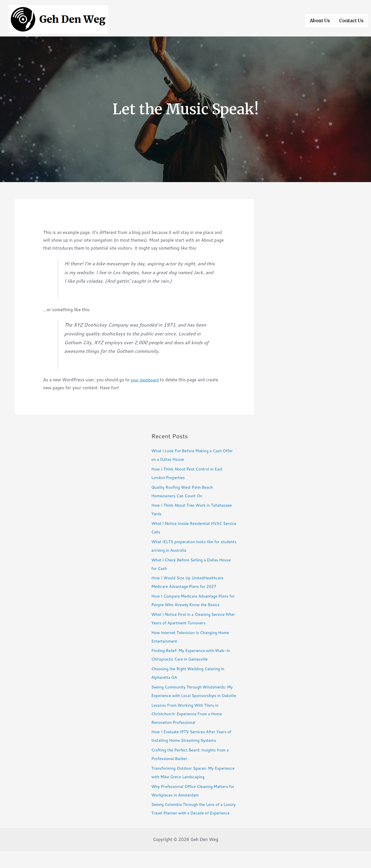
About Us (320, 20)
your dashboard (146, 380)
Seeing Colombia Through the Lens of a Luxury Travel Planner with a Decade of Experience (190, 821)
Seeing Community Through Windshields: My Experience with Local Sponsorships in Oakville (193, 695)
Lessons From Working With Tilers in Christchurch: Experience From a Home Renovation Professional (190, 722)
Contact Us (351, 20)
